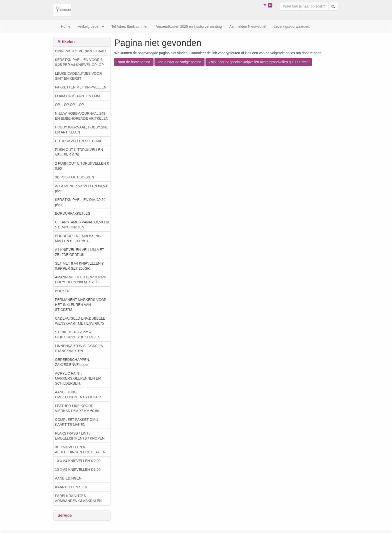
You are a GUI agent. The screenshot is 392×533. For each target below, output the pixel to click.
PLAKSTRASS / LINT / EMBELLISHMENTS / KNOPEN (80, 436)
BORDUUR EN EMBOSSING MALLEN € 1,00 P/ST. (78, 238)
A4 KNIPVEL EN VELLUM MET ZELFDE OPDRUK (79, 252)
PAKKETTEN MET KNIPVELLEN (81, 87)
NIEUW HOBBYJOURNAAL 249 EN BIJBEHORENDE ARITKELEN (82, 116)
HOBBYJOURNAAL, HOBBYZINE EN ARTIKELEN (81, 130)
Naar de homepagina (134, 62)
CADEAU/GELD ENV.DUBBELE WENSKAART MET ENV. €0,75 (80, 321)
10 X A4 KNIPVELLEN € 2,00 (78, 461)
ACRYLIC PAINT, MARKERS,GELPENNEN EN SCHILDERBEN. (78, 378)
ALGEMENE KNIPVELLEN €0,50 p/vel (81, 188)
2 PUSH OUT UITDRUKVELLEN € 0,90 (82, 166)
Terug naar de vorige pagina (179, 62)
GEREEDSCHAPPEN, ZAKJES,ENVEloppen (72, 362)
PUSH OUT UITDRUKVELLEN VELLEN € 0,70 (79, 152)
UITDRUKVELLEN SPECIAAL (78, 141)
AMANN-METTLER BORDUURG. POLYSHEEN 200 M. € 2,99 (81, 280)
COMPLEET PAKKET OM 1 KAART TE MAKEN (77, 422)
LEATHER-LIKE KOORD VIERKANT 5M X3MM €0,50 (77, 408)
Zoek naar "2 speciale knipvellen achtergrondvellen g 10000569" (259, 62)
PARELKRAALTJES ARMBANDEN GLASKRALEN (78, 498)
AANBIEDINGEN (68, 478)
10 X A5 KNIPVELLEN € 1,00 (78, 470)
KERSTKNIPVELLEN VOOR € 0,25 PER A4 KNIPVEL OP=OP (79, 62)
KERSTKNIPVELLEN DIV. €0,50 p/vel (80, 202)
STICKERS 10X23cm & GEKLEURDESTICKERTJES (78, 335)
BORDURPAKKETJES (73, 213)
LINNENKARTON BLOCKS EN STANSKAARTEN (79, 348)
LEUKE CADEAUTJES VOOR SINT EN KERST (78, 76)
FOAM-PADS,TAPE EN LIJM (77, 96)
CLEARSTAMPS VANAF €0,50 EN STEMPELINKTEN (82, 225)
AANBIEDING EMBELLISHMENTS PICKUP (78, 395)
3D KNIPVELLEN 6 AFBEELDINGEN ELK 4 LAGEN (80, 450)
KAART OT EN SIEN (71, 487)
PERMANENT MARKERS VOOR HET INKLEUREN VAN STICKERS (81, 305)
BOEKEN (62, 291)
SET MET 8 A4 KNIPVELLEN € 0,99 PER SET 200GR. (79, 266)
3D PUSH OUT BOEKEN (74, 177)
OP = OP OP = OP (69, 105)
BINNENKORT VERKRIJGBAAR (80, 51)
